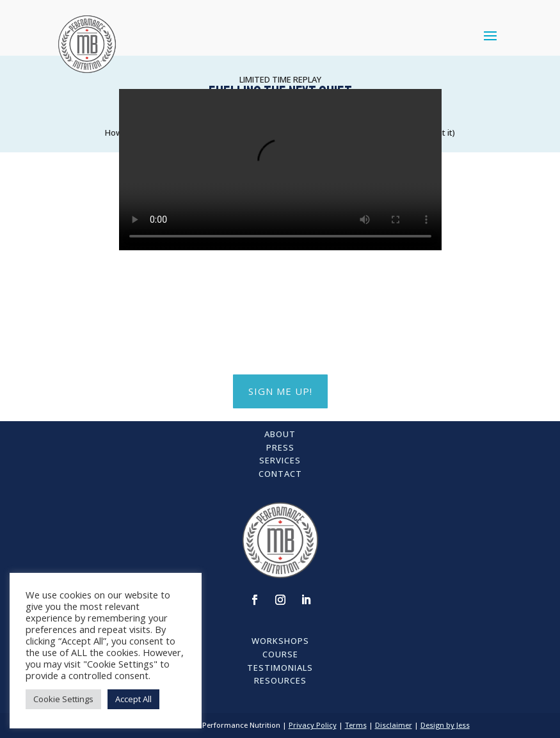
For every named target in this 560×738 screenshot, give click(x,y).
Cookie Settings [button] (63, 699)
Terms (356, 725)
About (280, 434)
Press (280, 447)
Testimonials (280, 668)
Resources (280, 680)
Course (280, 654)
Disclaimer (394, 725)
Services (280, 460)
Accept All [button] (133, 699)
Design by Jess (445, 725)
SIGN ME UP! (280, 391)
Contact (280, 474)
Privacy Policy (313, 725)
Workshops (280, 641)
